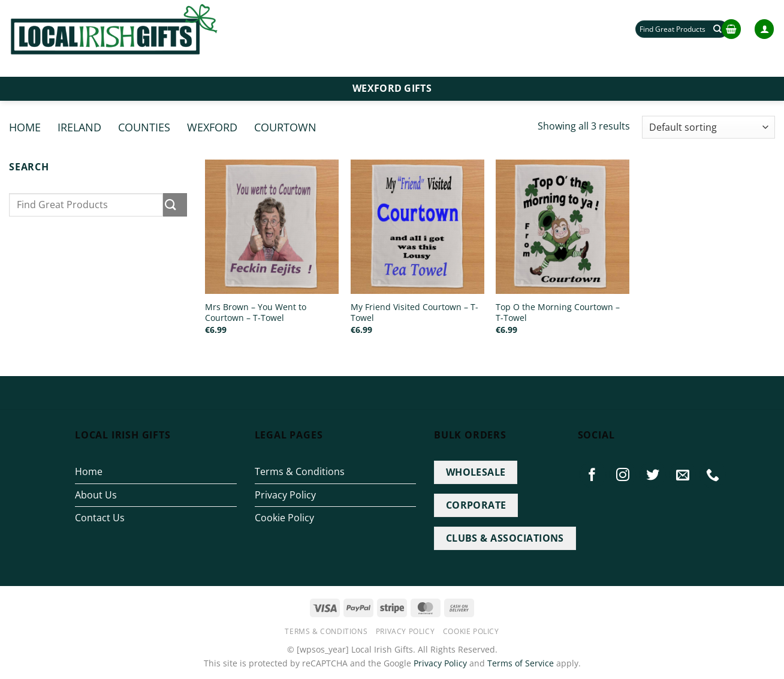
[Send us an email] (683, 474)
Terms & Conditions (300, 471)
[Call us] (713, 474)
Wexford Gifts (392, 88)
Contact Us (100, 518)
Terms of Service (521, 663)
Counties (144, 127)
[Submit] (175, 205)
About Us (96, 495)
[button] (731, 29)
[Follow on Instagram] (623, 474)
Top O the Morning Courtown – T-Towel (558, 313)
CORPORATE (476, 505)
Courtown (285, 127)
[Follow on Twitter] (653, 474)
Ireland (79, 127)
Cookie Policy (284, 518)
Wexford (212, 127)
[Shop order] (708, 127)
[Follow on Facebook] (593, 474)
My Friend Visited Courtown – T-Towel (414, 313)
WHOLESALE (476, 472)
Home (25, 127)
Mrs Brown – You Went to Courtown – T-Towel (256, 313)
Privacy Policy (285, 495)
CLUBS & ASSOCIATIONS (505, 538)
